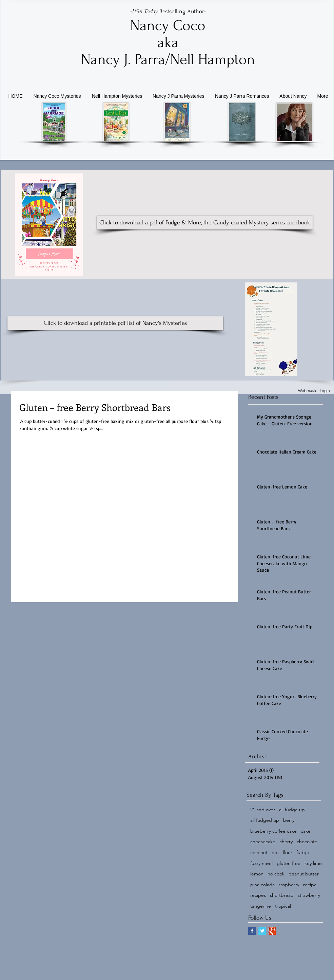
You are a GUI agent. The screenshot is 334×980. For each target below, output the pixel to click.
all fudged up (265, 820)
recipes (258, 895)
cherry (286, 842)
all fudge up (292, 810)
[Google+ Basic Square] (272, 931)
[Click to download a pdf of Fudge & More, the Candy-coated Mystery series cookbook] (205, 223)
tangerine (261, 906)
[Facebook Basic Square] (252, 931)
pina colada (262, 885)
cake (306, 831)
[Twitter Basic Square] (262, 931)
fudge (303, 852)
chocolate (307, 842)
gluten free (289, 863)
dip (275, 852)
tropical (283, 906)
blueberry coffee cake (273, 831)
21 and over (263, 810)
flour (288, 852)
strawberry (309, 895)
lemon (257, 874)
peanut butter (304, 874)
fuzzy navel (261, 863)
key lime (313, 863)
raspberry (289, 885)
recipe (310, 885)
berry (289, 820)
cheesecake (263, 842)
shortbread (282, 895)
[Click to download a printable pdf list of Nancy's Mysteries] (115, 323)
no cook (276, 874)
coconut (259, 852)
